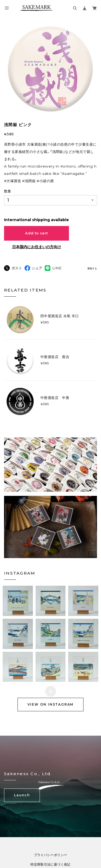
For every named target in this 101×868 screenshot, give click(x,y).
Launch (22, 795)
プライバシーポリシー (51, 855)
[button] (18, 601)
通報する (92, 268)
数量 (8, 191)
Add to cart (36, 233)
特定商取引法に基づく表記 (50, 864)
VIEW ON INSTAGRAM (51, 704)
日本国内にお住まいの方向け (37, 247)
